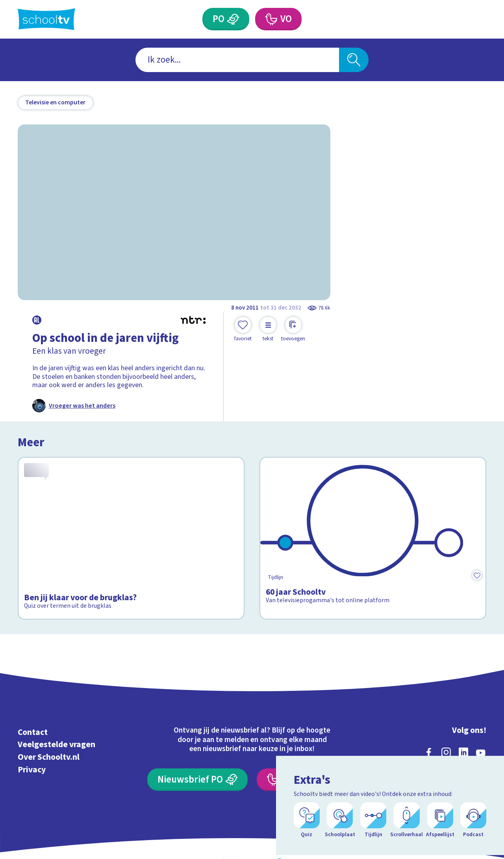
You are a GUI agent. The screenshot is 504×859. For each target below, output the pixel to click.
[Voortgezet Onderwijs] (271, 19)
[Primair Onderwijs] (233, 19)
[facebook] (429, 716)
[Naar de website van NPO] (481, 19)
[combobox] (237, 60)
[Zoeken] (354, 60)
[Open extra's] (480, 831)
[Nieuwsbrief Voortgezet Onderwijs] (307, 743)
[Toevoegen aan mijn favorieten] (243, 329)
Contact (33, 696)
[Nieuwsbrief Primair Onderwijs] (197, 743)
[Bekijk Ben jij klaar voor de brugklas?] (131, 520)
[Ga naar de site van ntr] (473, 787)
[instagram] (446, 716)
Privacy (32, 734)
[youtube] (481, 716)
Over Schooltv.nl (49, 721)
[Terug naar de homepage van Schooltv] (46, 19)
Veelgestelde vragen (57, 709)
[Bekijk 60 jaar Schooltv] (373, 520)
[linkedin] (463, 716)
